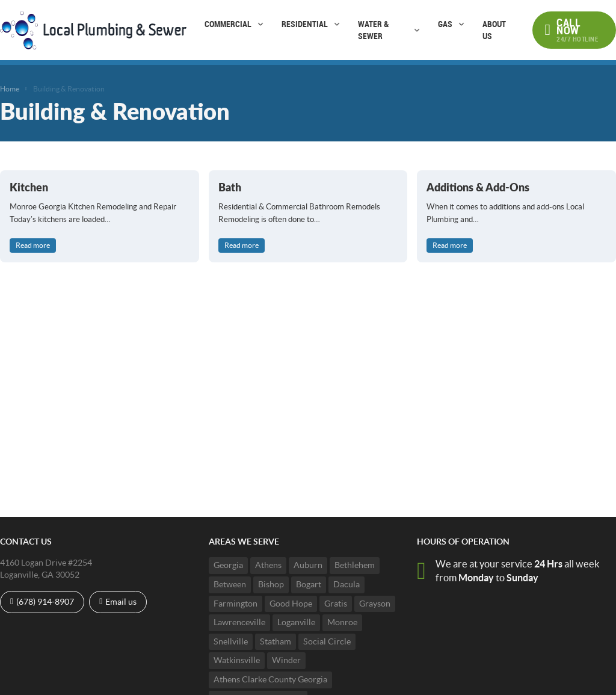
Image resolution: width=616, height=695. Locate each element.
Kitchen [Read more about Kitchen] (29, 187)
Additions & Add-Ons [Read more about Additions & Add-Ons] (478, 187)
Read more (33, 245)
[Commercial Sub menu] (260, 24)
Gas (445, 24)
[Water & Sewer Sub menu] (417, 30)
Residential (305, 24)
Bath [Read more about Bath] (230, 187)
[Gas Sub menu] (461, 24)
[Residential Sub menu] (337, 24)
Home (10, 89)
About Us (494, 30)
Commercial (228, 24)
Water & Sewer (373, 30)
